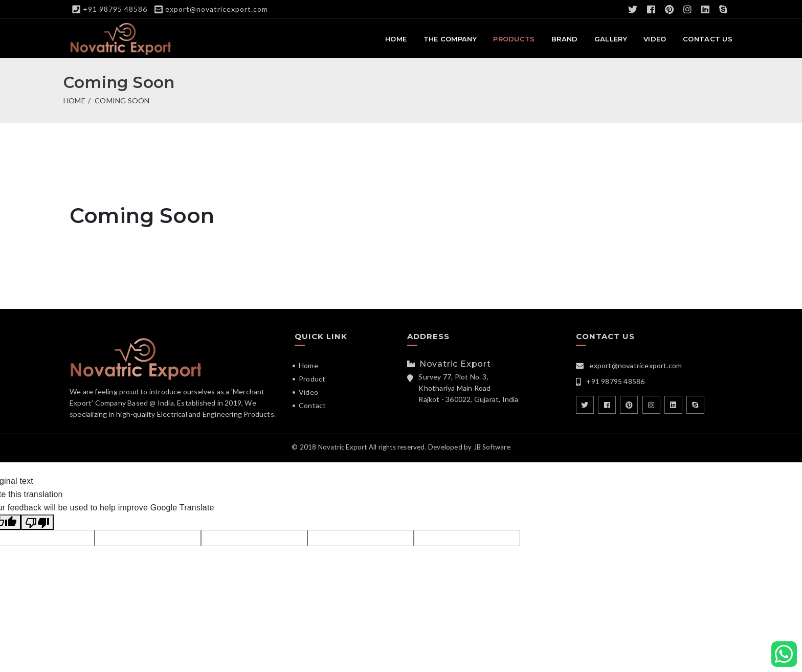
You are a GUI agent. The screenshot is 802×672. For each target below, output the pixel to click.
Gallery (611, 39)
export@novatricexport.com (217, 9)
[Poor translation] (37, 522)
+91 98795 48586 (115, 9)
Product (312, 379)
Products (514, 39)
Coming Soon (122, 100)
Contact (312, 405)
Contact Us (708, 39)
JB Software (492, 447)
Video (655, 39)
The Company (450, 39)
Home (396, 39)
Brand (565, 39)
